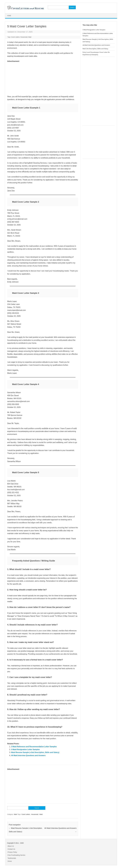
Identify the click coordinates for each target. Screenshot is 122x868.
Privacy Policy (12, 852)
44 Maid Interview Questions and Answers (28, 755)
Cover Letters (15, 37)
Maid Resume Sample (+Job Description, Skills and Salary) (35, 752)
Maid (30, 37)
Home (9, 16)
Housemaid (24, 37)
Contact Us (11, 849)
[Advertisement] (43, 78)
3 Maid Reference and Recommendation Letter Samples (34, 747)
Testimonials (12, 858)
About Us (11, 846)
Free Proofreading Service (16, 855)
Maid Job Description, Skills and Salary (95, 49)
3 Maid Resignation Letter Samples (25, 750)
